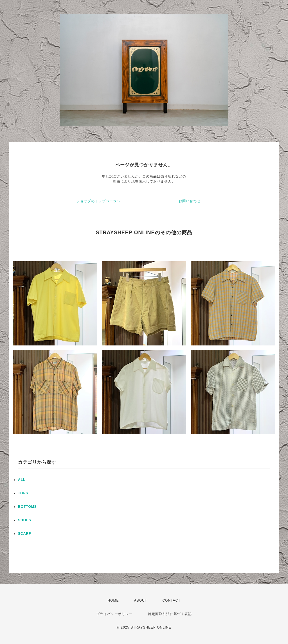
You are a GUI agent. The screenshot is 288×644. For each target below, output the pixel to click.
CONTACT (171, 600)
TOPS (23, 493)
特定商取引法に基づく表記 (170, 614)
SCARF (24, 534)
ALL (22, 480)
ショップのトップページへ (98, 201)
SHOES (25, 520)
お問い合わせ (190, 201)
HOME (113, 600)
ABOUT (141, 600)
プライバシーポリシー (114, 614)
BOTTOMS (27, 507)
